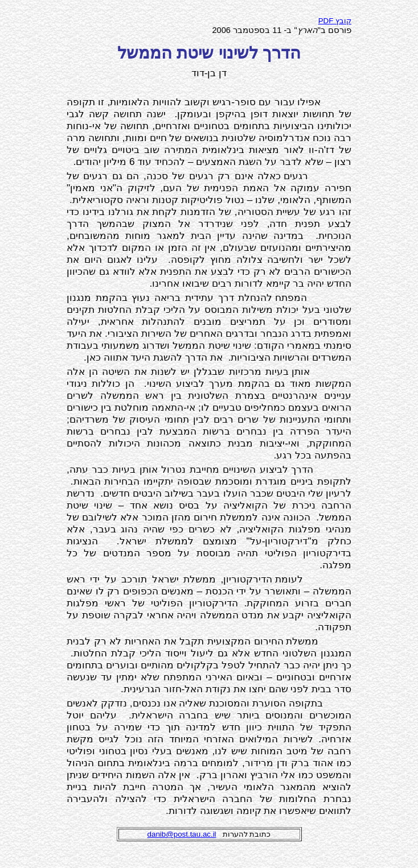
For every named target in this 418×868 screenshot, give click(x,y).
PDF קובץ (335, 21)
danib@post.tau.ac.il (182, 834)
